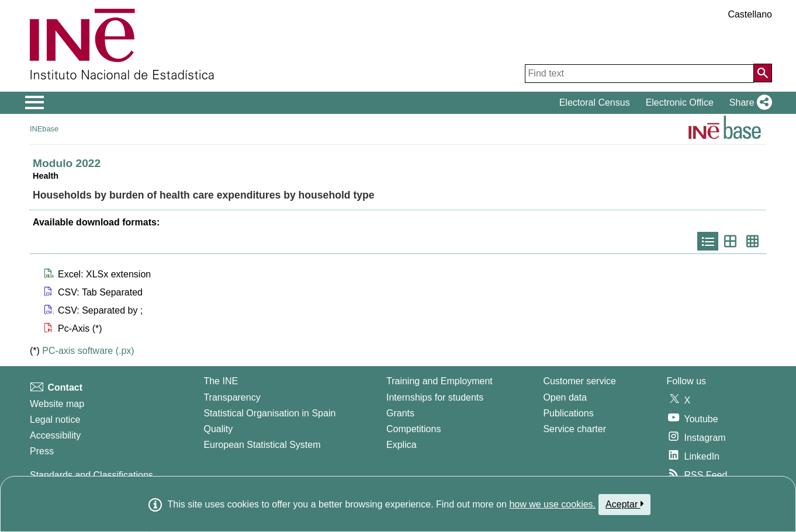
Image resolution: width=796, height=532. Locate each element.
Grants (400, 413)
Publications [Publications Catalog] (568, 413)
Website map (57, 404)
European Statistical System (262, 445)
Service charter (574, 429)
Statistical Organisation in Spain (269, 413)
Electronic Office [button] (680, 102)
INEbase (44, 129)
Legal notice (55, 420)
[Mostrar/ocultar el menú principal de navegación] (35, 103)
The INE (221, 381)
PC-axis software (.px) (88, 351)
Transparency (232, 397)
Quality (218, 429)
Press (42, 451)
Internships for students (435, 397)
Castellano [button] (750, 14)
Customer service (579, 381)
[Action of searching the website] (763, 73)
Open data (565, 397)
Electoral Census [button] (595, 102)
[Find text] (639, 74)
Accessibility (55, 435)
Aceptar (624, 504)
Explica (402, 445)
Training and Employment (439, 381)
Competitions (413, 429)
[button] (748, 103)
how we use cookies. (552, 504)
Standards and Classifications (91, 475)
